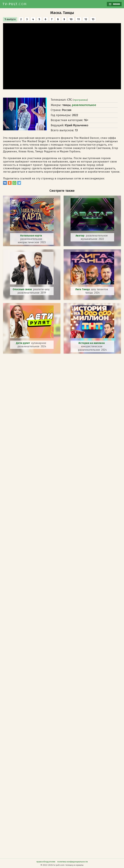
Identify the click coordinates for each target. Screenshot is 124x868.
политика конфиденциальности (72, 862)
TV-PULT (15, 4)
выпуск (10, 19)
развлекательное (84, 105)
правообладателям (46, 862)
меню (114, 4)
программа (80, 100)
